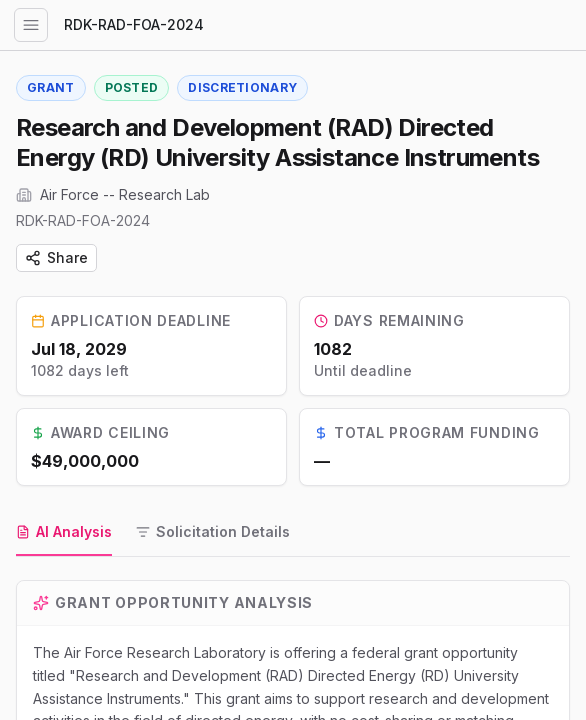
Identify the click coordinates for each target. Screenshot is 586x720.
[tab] (64, 533)
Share (56, 257)
